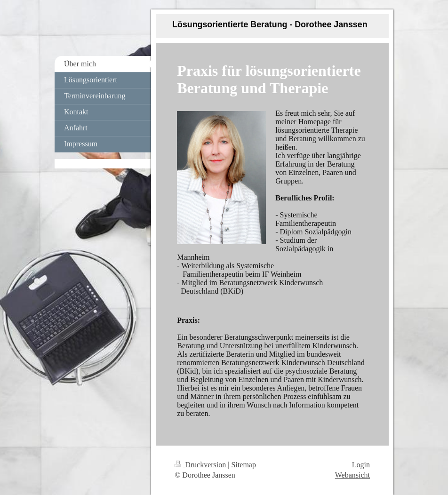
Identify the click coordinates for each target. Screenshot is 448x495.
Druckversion (201, 465)
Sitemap (244, 465)
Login (361, 465)
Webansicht (352, 475)
